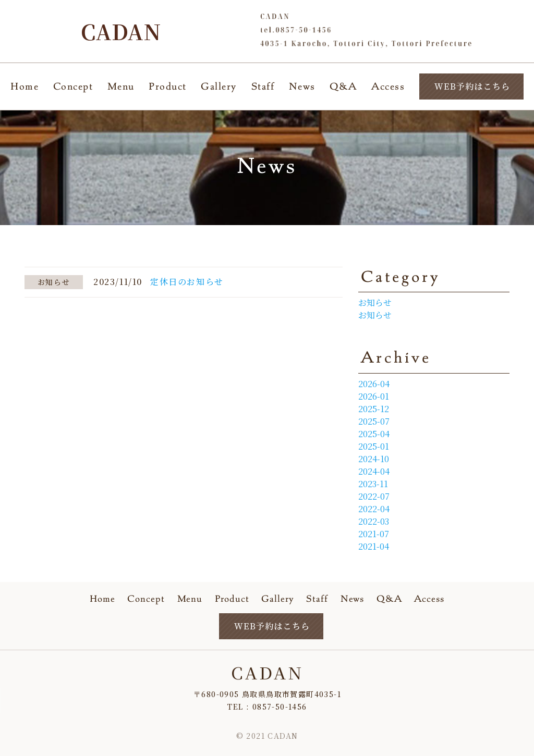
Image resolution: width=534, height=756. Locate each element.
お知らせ (375, 302)
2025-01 (374, 446)
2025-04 (374, 434)
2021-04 (374, 546)
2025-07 (374, 421)
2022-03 (374, 521)
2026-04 (374, 384)
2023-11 (373, 484)
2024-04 (374, 471)
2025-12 (374, 409)
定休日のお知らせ (187, 282)
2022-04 (374, 509)
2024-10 (374, 459)
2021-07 (374, 534)
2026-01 (374, 396)
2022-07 (374, 496)
